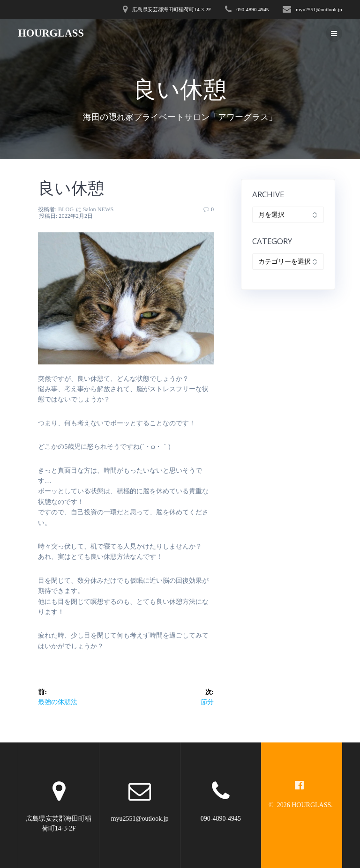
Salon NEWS (98, 209)
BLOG (66, 209)
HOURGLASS (51, 33)
